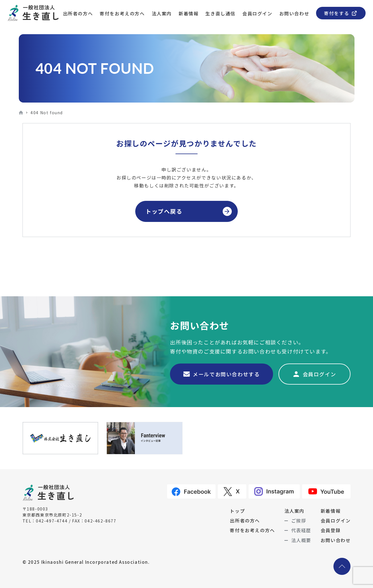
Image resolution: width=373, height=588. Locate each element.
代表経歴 (301, 530)
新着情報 (188, 13)
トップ (237, 511)
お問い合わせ (294, 13)
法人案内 (162, 13)
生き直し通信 (220, 13)
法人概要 (301, 540)
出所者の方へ (78, 13)
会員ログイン (257, 13)
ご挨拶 (299, 520)
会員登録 (331, 530)
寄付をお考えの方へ (122, 13)
